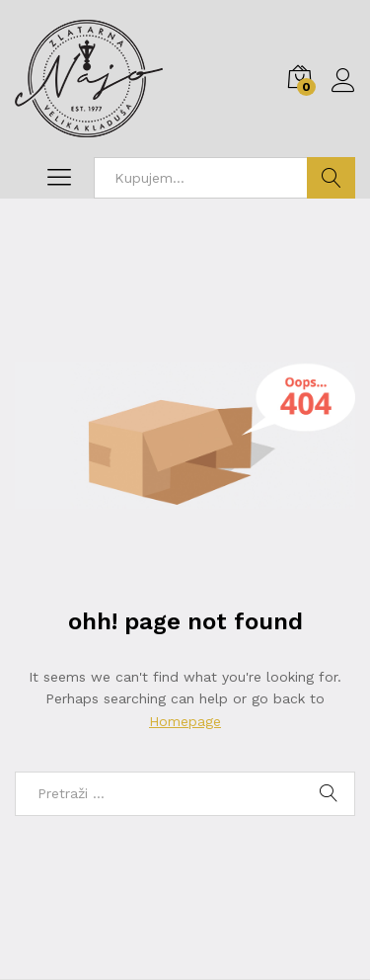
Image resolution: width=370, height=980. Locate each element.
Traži (331, 178)
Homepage (185, 721)
